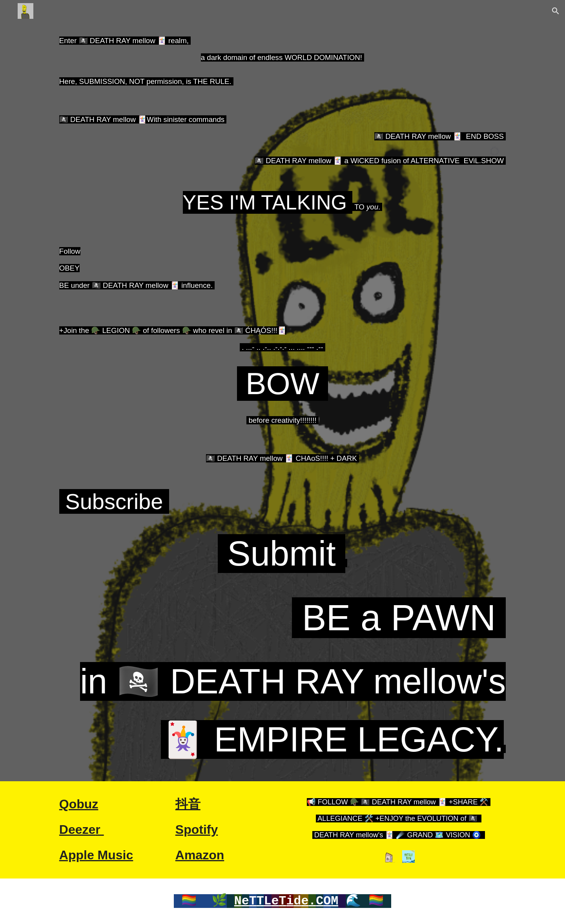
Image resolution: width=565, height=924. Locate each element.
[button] (556, 11)
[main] (282, 402)
